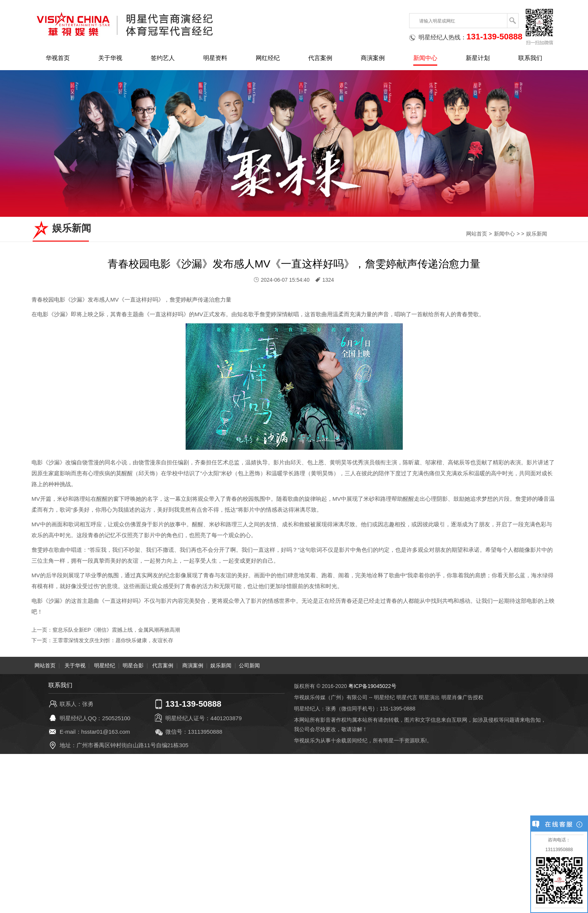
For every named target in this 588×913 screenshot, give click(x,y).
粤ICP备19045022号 (372, 686)
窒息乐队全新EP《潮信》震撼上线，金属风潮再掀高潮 (116, 630)
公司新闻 (249, 665)
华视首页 (58, 58)
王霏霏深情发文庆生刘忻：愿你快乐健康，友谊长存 (113, 640)
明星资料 (215, 58)
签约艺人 (163, 58)
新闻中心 (425, 58)
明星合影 (133, 665)
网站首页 (477, 234)
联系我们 (530, 58)
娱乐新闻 (537, 234)
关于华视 (110, 58)
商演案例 (373, 58)
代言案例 (320, 58)
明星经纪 (105, 665)
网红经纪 (268, 58)
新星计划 (478, 58)
